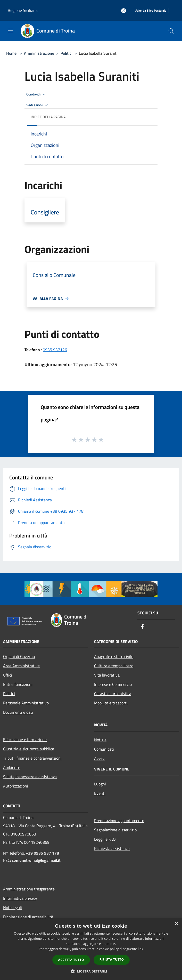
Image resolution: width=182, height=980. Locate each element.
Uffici (8, 675)
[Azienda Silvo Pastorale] (151, 11)
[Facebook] (143, 627)
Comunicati (104, 749)
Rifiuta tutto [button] (112, 959)
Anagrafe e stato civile (114, 656)
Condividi (37, 94)
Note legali (13, 907)
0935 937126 (55, 350)
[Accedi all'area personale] (124, 11)
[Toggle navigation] (10, 30)
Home (11, 53)
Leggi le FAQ (105, 839)
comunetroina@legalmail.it (36, 860)
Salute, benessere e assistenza (30, 777)
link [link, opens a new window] (141, 949)
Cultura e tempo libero (114, 666)
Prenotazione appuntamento (119, 821)
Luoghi (100, 784)
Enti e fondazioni (18, 684)
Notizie (100, 740)
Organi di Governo (19, 656)
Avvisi (99, 758)
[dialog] (91, 949)
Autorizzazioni (16, 786)
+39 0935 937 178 (42, 853)
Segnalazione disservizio (115, 830)
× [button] (176, 924)
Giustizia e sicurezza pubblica (29, 749)
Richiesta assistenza (112, 848)
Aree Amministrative (21, 666)
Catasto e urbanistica (113, 694)
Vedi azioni (38, 105)
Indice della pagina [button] (48, 117)
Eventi (100, 793)
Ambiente (12, 767)
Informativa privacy (20, 898)
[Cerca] (171, 31)
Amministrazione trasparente (29, 889)
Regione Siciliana (23, 10)
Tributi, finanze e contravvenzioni (32, 758)
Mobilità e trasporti (111, 703)
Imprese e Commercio (113, 684)
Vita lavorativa (107, 675)
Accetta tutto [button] (71, 960)
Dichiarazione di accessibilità (28, 917)
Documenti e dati (18, 712)
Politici (67, 53)
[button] (91, 971)
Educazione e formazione (25, 740)
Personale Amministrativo (26, 703)
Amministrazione (39, 53)
